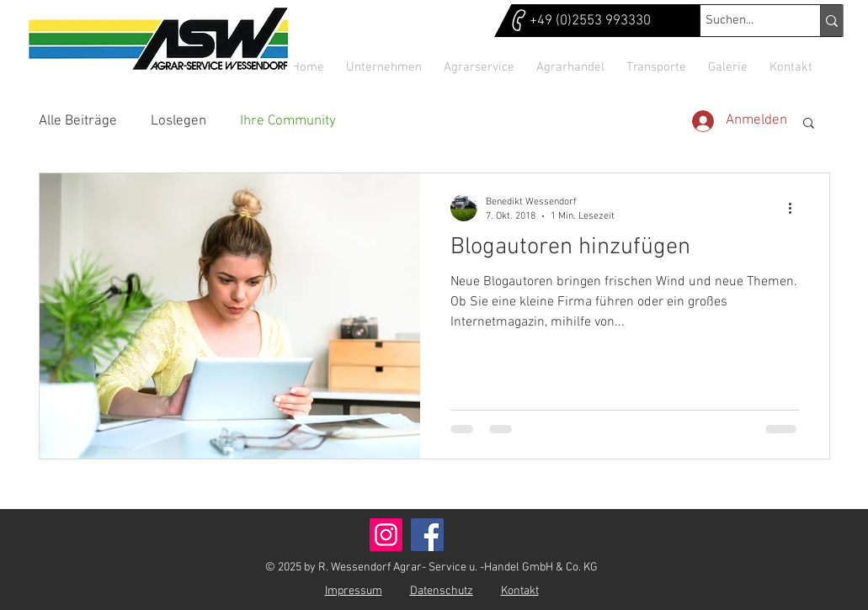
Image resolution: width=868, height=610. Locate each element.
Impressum (354, 591)
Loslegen (178, 121)
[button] (809, 124)
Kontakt (520, 591)
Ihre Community (288, 121)
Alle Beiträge (78, 121)
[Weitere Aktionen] (796, 208)
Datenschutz (442, 591)
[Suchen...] (745, 21)
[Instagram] (386, 535)
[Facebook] (427, 535)
